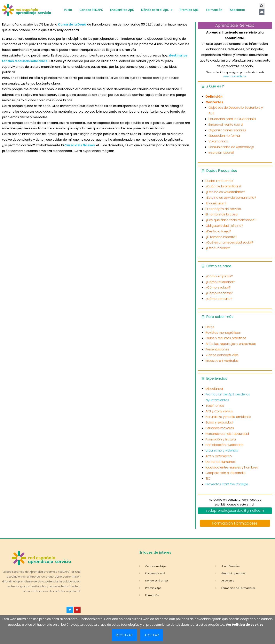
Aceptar (152, 635)
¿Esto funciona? (218, 248)
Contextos (214, 102)
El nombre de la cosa (222, 214)
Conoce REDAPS (91, 10)
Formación (214, 10)
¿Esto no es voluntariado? (225, 192)
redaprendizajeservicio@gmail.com (235, 511)
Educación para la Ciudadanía (232, 119)
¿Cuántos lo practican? (224, 186)
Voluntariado (219, 141)
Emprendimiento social (226, 125)
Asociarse (237, 10)
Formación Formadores (235, 523)
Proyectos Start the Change (227, 484)
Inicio (68, 10)
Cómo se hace (219, 266)
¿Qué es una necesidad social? (229, 242)
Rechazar (125, 635)
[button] (262, 6)
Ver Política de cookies (244, 625)
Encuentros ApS (122, 10)
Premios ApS (189, 10)
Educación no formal (224, 136)
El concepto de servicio (223, 209)
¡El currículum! (216, 203)
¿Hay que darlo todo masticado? (231, 220)
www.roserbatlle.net (235, 76)
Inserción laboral (221, 153)
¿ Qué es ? (215, 86)
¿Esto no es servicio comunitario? (231, 198)
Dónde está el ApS (157, 10)
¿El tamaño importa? (221, 237)
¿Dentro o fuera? (218, 231)
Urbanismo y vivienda (222, 450)
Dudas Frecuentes (222, 171)
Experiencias (217, 378)
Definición (214, 97)
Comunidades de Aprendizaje (231, 147)
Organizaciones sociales (227, 130)
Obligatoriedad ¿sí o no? (224, 226)
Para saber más (220, 317)
